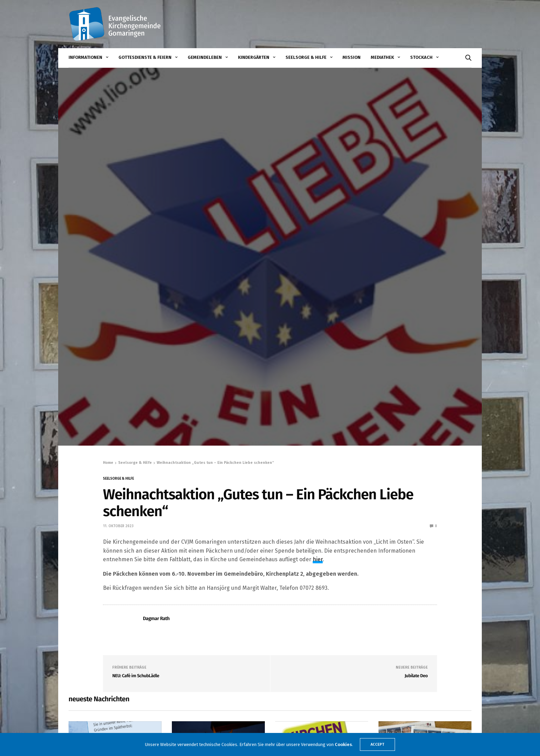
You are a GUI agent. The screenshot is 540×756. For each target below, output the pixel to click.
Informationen (85, 57)
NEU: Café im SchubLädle (136, 676)
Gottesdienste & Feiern (145, 57)
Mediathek (382, 57)
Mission (352, 57)
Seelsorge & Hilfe (306, 57)
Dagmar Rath (156, 619)
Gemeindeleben (205, 57)
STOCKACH (421, 57)
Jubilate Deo (416, 676)
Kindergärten (254, 57)
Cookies (343, 744)
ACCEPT (377, 744)
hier (318, 559)
